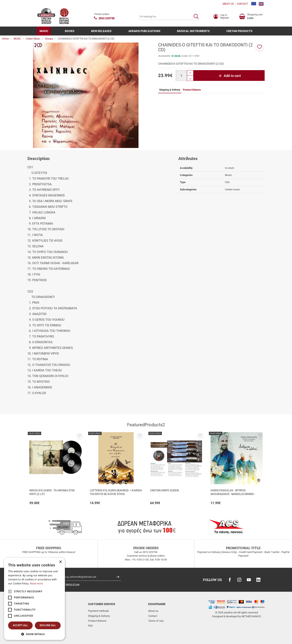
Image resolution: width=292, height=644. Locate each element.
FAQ (90, 626)
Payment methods (98, 611)
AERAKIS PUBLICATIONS (144, 31)
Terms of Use (156, 621)
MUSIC (44, 31)
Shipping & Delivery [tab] (170, 90)
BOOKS (70, 31)
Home (5, 39)
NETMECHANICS (251, 616)
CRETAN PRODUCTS (239, 31)
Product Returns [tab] (192, 90)
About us (153, 611)
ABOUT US (228, 4)
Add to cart (232, 76)
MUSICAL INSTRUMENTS (193, 31)
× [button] (60, 562)
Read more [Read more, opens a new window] (36, 583)
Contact (153, 616)
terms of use (72, 584)
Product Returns (97, 621)
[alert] (34, 599)
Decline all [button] (48, 625)
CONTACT (242, 4)
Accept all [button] (20, 625)
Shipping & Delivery (99, 616)
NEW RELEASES (101, 31)
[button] (260, 46)
